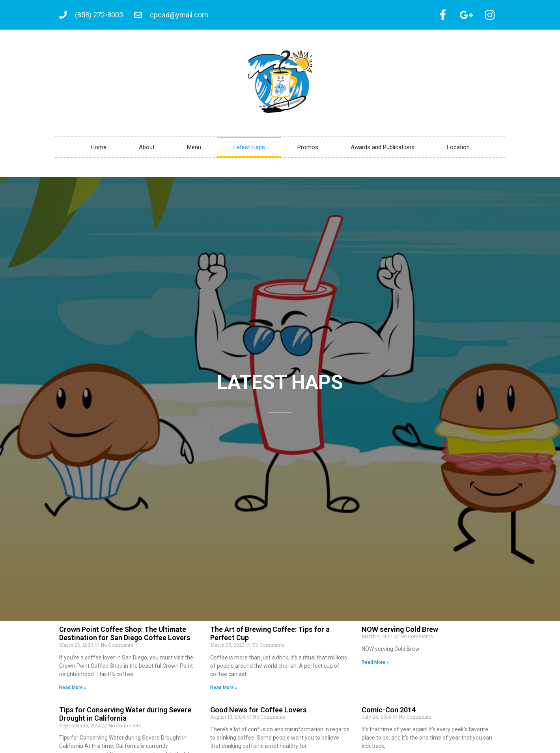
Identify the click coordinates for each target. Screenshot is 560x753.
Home (99, 150)
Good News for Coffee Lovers (259, 713)
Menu (194, 150)
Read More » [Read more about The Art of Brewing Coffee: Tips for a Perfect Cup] (224, 690)
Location (458, 150)
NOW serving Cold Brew (400, 632)
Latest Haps (249, 150)
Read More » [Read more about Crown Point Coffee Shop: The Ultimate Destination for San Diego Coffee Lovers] (73, 690)
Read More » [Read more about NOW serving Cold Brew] (375, 665)
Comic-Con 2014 (389, 713)
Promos (308, 150)
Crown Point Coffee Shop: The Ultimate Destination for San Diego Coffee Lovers (125, 636)
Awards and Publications (383, 150)
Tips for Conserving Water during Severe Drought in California (125, 717)
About (147, 150)
